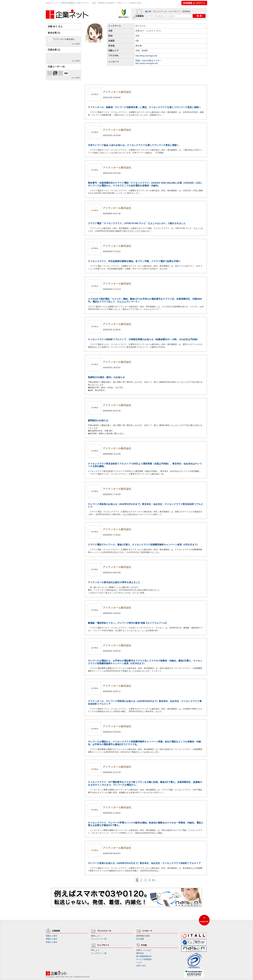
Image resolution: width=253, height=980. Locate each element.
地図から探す (52, 936)
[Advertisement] (146, 73)
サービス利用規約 (144, 959)
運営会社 (140, 953)
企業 (149, 11)
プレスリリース (160, 11)
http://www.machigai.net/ (147, 63)
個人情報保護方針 (144, 956)
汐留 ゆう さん (55, 26)
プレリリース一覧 (99, 939)
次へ (154, 880)
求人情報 (140, 939)
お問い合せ (141, 966)
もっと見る (76, 44)
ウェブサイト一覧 (99, 953)
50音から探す (52, 942)
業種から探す (52, 939)
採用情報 (186, 11)
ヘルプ (139, 962)
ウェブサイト (175, 11)
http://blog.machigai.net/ (146, 56)
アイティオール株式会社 (64, 39)
